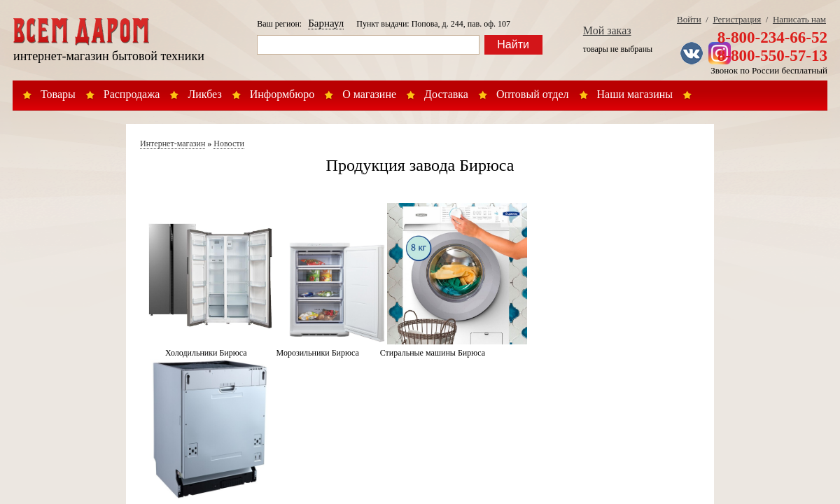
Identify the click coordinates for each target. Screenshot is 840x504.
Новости (229, 143)
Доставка (446, 94)
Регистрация (737, 19)
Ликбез (204, 94)
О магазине (369, 94)
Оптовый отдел (533, 94)
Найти (513, 44)
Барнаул (326, 23)
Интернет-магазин (173, 143)
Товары (58, 94)
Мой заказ (607, 30)
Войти (689, 19)
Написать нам (799, 19)
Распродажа (132, 94)
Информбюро (282, 94)
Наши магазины (635, 94)
